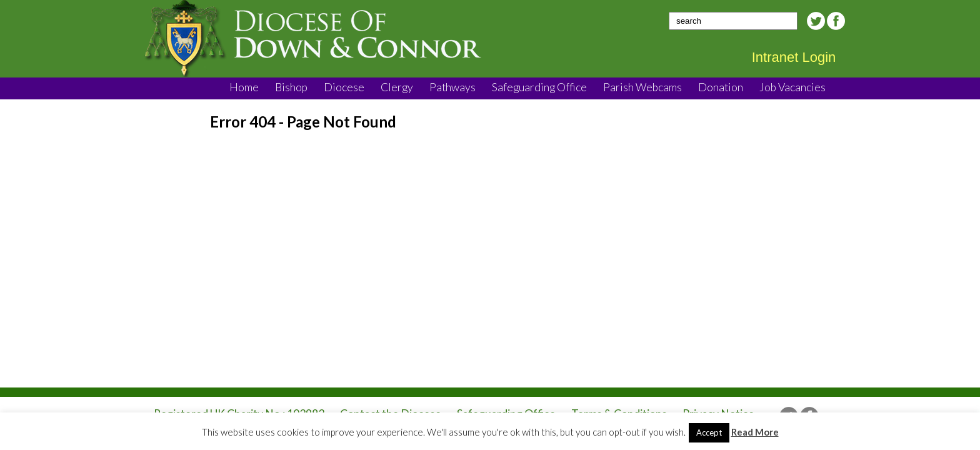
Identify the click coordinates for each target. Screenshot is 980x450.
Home (244, 87)
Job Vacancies (792, 87)
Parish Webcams (642, 87)
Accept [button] (709, 432)
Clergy (397, 87)
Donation (721, 87)
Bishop (291, 87)
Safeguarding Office (539, 87)
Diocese (344, 87)
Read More (755, 432)
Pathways (452, 87)
